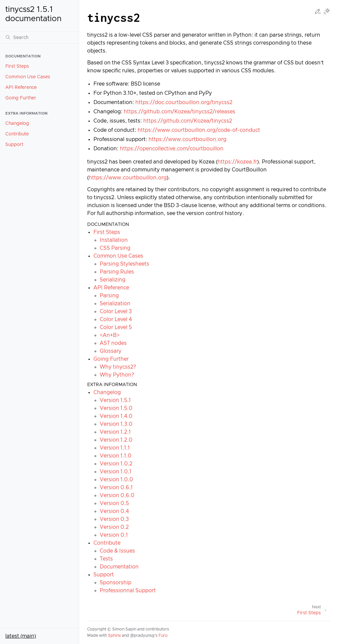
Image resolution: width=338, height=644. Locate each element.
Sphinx (114, 636)
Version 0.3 (114, 519)
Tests (106, 559)
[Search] (39, 37)
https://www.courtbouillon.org (187, 139)
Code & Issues (117, 551)
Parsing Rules (117, 272)
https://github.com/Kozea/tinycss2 (188, 121)
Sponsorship (116, 583)
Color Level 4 (116, 319)
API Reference (21, 88)
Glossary (111, 351)
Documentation (119, 567)
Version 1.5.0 (116, 408)
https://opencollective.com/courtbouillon (172, 149)
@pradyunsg (142, 636)
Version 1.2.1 (115, 432)
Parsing (109, 296)
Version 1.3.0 (116, 424)
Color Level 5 (116, 327)
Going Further (21, 98)
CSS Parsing (115, 248)
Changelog (17, 124)
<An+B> (110, 335)
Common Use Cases (28, 77)
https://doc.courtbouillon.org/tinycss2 (184, 102)
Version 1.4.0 (116, 416)
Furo (163, 636)
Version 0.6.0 (117, 495)
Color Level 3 (116, 311)
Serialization (115, 304)
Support (14, 145)
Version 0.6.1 (116, 487)
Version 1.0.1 (116, 472)
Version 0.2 (114, 527)
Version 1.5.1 (115, 400)
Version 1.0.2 (116, 464)
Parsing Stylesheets (124, 264)
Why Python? (117, 375)
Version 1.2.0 (116, 440)
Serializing (113, 280)
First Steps (17, 66)
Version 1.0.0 (116, 480)
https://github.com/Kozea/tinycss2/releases (180, 112)
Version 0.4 (114, 511)
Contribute (17, 134)
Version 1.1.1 (115, 448)
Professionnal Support (128, 590)
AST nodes (113, 343)
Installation (114, 240)
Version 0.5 (114, 503)
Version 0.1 (114, 535)
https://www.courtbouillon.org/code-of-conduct (199, 130)
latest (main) (21, 636)
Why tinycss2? (118, 367)
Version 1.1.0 (116, 456)
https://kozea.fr (237, 162)
